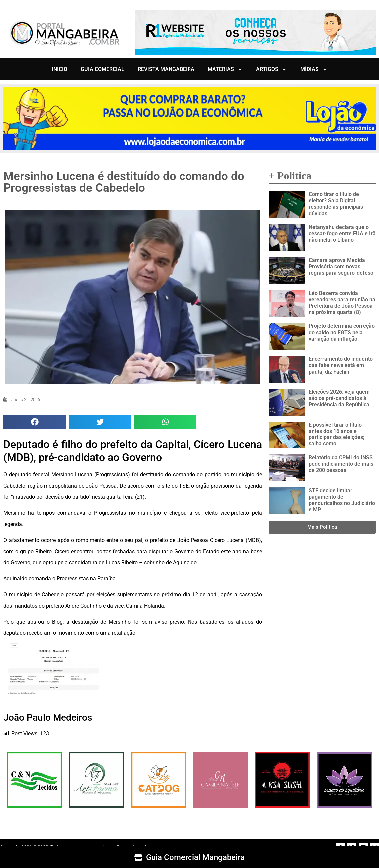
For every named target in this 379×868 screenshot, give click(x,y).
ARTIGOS (272, 69)
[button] (35, 422)
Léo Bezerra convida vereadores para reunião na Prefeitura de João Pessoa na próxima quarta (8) (342, 303)
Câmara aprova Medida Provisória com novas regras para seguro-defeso (341, 267)
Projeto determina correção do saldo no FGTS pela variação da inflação (342, 332)
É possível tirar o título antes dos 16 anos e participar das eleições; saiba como (337, 434)
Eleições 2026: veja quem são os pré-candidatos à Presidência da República (339, 398)
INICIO (59, 69)
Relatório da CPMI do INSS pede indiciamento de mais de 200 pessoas (341, 464)
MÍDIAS (314, 69)
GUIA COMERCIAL (102, 69)
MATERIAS (225, 69)
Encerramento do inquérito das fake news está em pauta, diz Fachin (341, 365)
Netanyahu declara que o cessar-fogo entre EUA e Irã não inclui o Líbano (342, 234)
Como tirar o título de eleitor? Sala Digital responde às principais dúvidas (336, 204)
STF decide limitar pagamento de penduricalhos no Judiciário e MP (342, 500)
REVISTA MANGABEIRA (166, 69)
